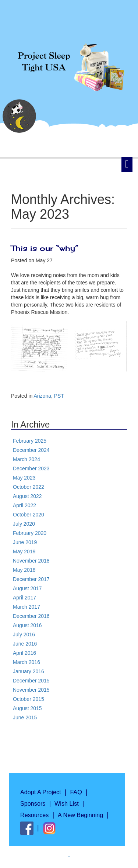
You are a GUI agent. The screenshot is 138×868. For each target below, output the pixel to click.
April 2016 (24, 653)
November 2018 (31, 561)
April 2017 (24, 598)
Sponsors (33, 803)
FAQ (76, 792)
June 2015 (25, 717)
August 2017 (27, 588)
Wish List (67, 803)
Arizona (43, 396)
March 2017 (26, 607)
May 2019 (24, 551)
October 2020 (29, 515)
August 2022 (27, 496)
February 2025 (30, 441)
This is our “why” (46, 248)
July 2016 (24, 634)
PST (59, 396)
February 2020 (30, 533)
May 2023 (24, 478)
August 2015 (27, 708)
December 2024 (31, 450)
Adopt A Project (41, 792)
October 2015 (29, 699)
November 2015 (31, 690)
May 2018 (24, 570)
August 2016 (27, 625)
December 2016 (31, 616)
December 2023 (31, 468)
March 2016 (26, 662)
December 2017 (31, 579)
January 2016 (29, 671)
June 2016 (25, 644)
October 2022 (29, 487)
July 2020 (24, 524)
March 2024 (26, 459)
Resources (34, 815)
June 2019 (25, 542)
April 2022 (24, 505)
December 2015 (31, 681)
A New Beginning (80, 815)
